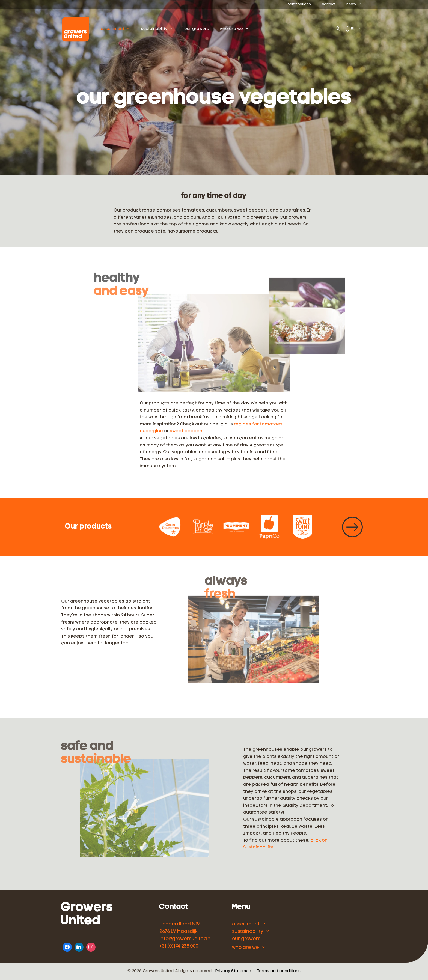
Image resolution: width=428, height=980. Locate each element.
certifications (299, 4)
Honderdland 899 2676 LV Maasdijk (179, 928)
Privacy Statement (234, 971)
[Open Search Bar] (338, 29)
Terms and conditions (279, 971)
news (357, 4)
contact (329, 4)
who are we (247, 29)
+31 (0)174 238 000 (179, 946)
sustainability (170, 29)
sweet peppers (187, 431)
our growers (207, 29)
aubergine (151, 431)
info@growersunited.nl (185, 939)
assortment (128, 29)
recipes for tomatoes (258, 424)
